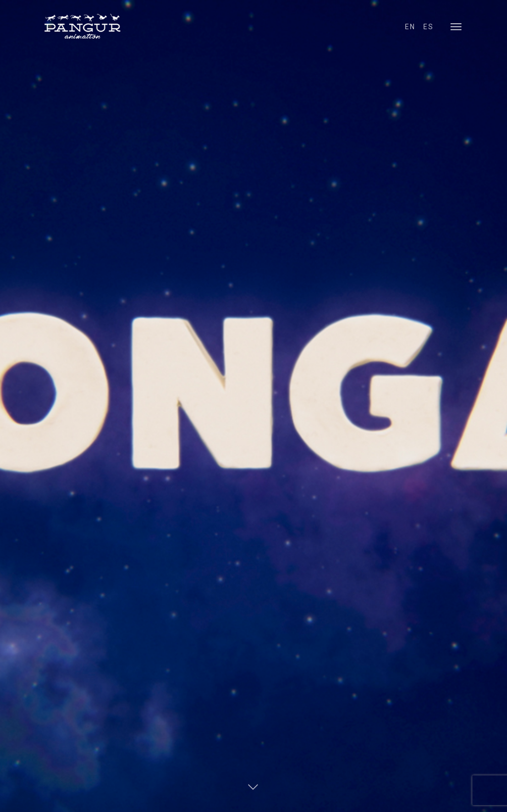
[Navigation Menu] (456, 26)
